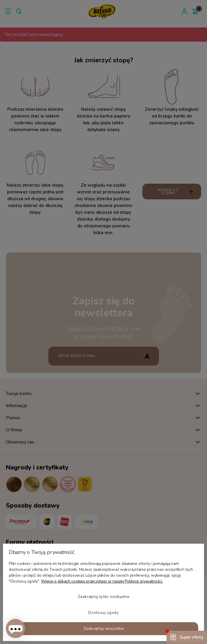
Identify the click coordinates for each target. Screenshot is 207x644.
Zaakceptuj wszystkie (104, 629)
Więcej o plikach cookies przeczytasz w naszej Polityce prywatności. (102, 581)
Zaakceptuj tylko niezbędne (104, 597)
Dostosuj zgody (103, 613)
